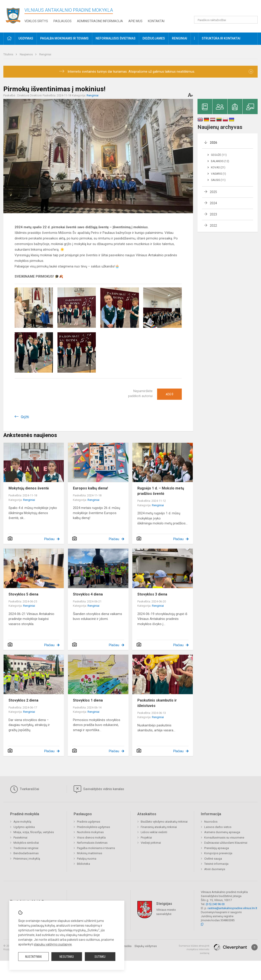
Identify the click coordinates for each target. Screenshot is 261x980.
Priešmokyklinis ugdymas (93, 827)
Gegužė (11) (219, 155)
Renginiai (45, 54)
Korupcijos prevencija (218, 853)
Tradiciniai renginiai (26, 848)
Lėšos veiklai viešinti (154, 832)
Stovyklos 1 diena (88, 700)
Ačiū (169, 394)
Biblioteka (83, 864)
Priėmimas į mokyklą (27, 859)
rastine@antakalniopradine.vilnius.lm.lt (232, 908)
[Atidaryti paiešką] (253, 20)
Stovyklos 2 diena (23, 700)
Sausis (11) (218, 180)
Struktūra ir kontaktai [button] (221, 38)
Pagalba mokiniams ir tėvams (96, 848)
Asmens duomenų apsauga (222, 832)
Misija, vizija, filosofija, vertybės (34, 832)
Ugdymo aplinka (24, 827)
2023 (213, 214)
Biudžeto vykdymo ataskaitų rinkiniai (164, 822)
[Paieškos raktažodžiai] (226, 20)
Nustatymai (33, 957)
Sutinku (100, 957)
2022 (213, 226)
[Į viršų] (254, 947)
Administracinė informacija (100, 21)
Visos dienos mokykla (91, 838)
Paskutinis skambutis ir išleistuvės (157, 703)
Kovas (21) (218, 167)
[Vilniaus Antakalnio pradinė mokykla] (14, 15)
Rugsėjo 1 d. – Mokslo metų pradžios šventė (161, 491)
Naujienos (27, 54)
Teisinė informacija (216, 864)
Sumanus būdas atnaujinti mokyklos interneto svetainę (194, 950)
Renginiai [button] (180, 38)
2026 (213, 143)
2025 (213, 192)
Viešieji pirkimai (151, 843)
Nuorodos (211, 822)
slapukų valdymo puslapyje (53, 944)
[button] (227, 9)
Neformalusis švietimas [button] (116, 38)
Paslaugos (63, 21)
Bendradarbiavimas (26, 853)
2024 (213, 203)
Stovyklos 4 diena (88, 594)
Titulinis (9, 54)
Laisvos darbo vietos (218, 827)
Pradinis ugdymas (89, 822)
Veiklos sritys (36, 21)
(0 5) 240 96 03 (215, 904)
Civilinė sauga (213, 859)
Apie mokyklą (22, 822)
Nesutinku (67, 957)
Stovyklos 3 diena (152, 594)
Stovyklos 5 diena (23, 594)
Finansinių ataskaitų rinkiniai (159, 827)
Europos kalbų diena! (90, 488)
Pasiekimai (20, 838)
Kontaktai (156, 21)
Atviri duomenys (215, 869)
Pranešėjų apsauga (217, 848)
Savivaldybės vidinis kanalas (99, 789)
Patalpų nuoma (87, 859)
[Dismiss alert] (251, 72)
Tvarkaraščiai (25, 789)
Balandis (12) (220, 161)
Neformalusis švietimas (92, 843)
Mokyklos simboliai (26, 843)
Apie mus (135, 21)
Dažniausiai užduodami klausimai (226, 843)
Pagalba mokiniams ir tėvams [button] (64, 38)
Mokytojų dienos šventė (29, 488)
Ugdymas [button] (26, 38)
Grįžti (25, 417)
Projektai (146, 838)
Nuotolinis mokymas (90, 832)
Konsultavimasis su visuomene (224, 838)
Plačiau (49, 539)
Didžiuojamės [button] (154, 38)
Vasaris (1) (218, 174)
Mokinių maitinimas (90, 853)
